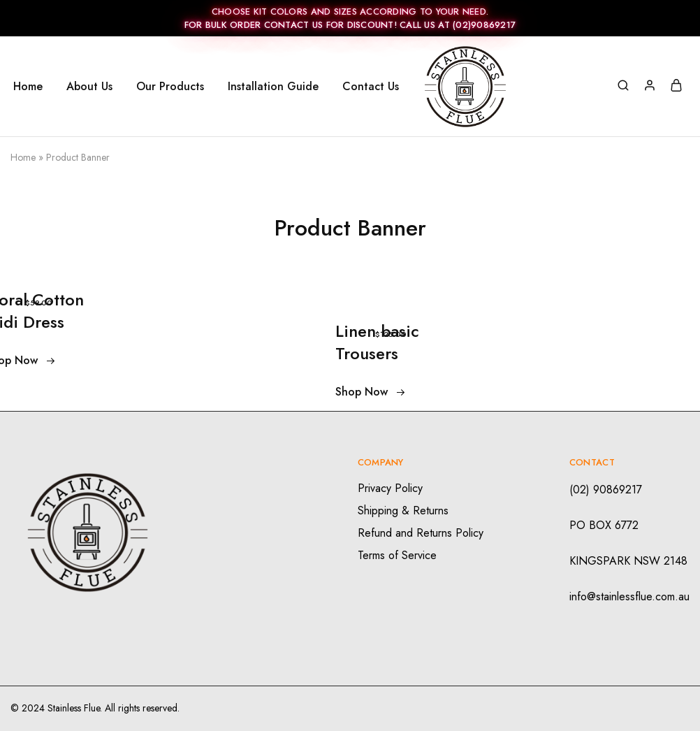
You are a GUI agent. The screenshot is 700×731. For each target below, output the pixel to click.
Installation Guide (273, 87)
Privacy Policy (390, 488)
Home (28, 87)
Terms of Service (397, 555)
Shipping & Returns (403, 511)
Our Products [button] (170, 87)
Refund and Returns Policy (421, 533)
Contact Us (371, 87)
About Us (89, 87)
